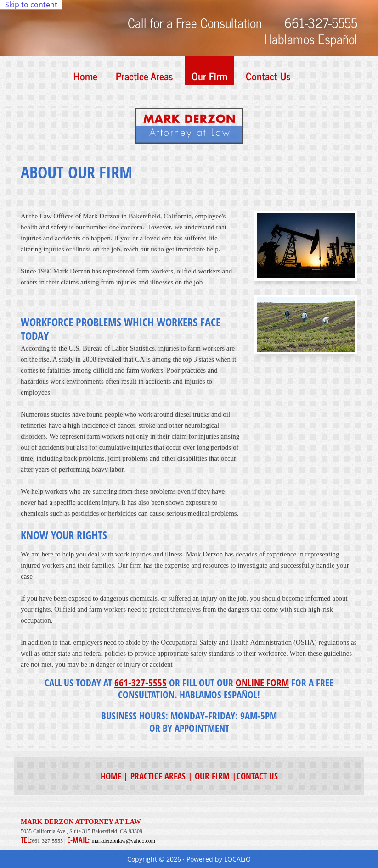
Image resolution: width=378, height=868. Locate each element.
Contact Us (268, 76)
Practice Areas (144, 76)
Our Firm (209, 76)
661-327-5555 (141, 683)
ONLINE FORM (262, 683)
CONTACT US (257, 776)
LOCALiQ (237, 859)
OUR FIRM (212, 776)
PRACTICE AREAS (158, 776)
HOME (111, 776)
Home (85, 76)
